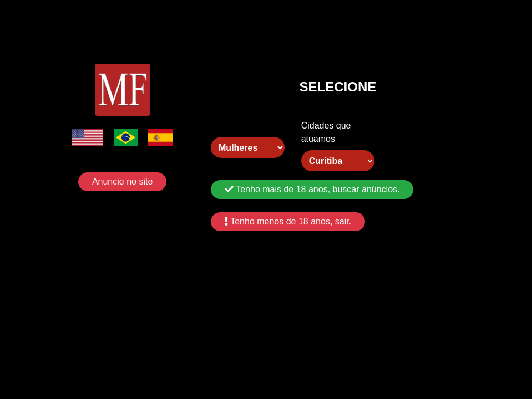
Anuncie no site (122, 181)
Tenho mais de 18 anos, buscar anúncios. (312, 189)
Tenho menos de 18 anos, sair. (288, 221)
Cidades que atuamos (326, 132)
